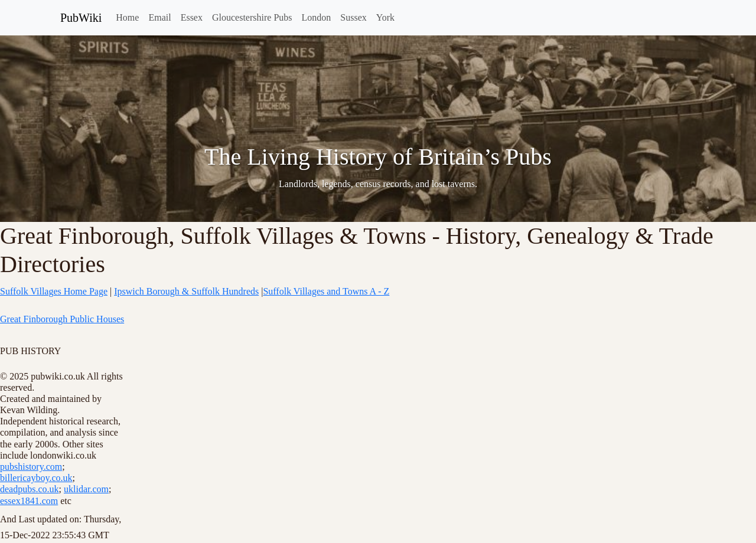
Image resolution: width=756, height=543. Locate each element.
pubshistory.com (31, 467)
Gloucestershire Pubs (252, 17)
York (385, 17)
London (317, 17)
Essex (192, 17)
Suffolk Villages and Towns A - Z (326, 291)
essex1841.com (29, 501)
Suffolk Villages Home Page (54, 291)
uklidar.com (86, 489)
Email (159, 17)
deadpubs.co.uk (30, 489)
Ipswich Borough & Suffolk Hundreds (186, 291)
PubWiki (81, 18)
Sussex (353, 17)
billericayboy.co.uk (36, 478)
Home (127, 17)
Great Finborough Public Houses (62, 319)
